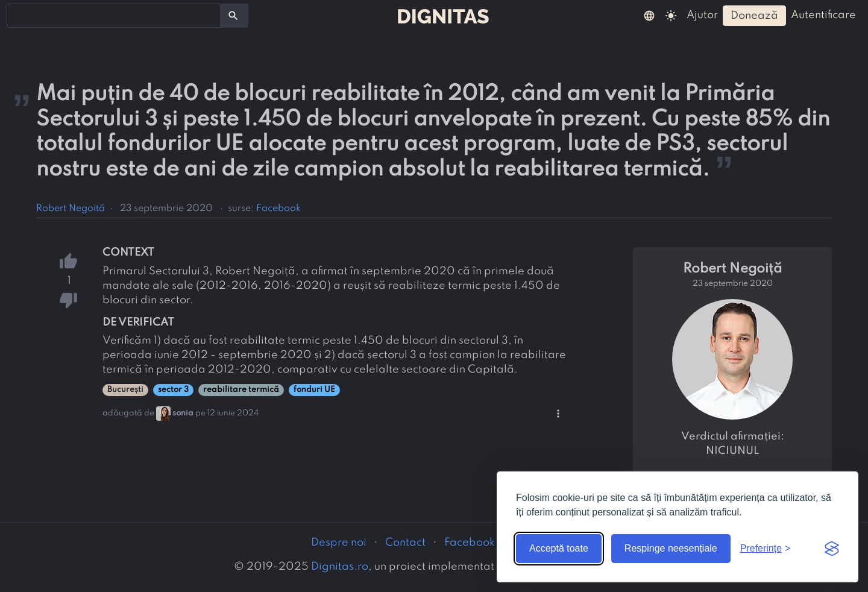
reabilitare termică (241, 390)
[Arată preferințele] (766, 549)
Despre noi (339, 543)
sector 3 (173, 390)
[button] (649, 15)
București (125, 390)
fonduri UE (314, 390)
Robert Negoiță (71, 209)
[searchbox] (18, 15)
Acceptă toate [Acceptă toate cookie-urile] (559, 548)
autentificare (823, 15)
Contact (405, 543)
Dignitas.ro (340, 567)
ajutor (702, 15)
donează (754, 16)
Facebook (278, 209)
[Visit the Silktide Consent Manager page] (832, 549)
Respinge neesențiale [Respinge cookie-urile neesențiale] (671, 548)
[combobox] (114, 16)
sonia (183, 413)
